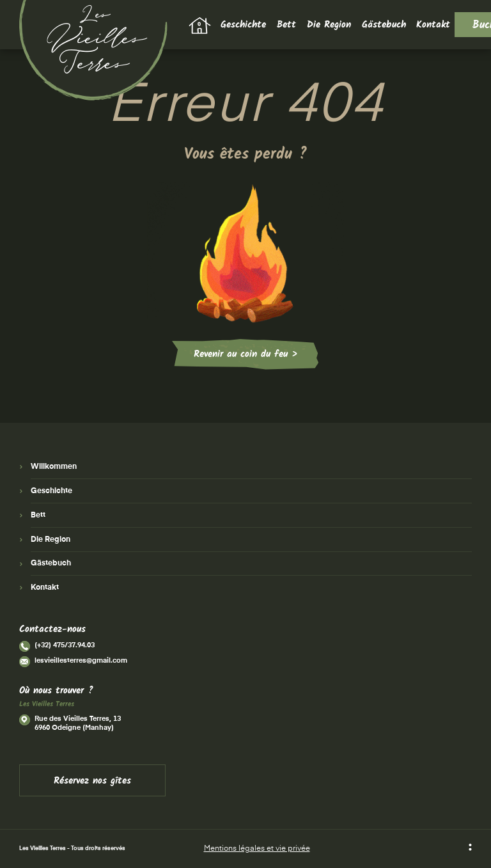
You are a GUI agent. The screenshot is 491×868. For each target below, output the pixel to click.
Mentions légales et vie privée (257, 849)
